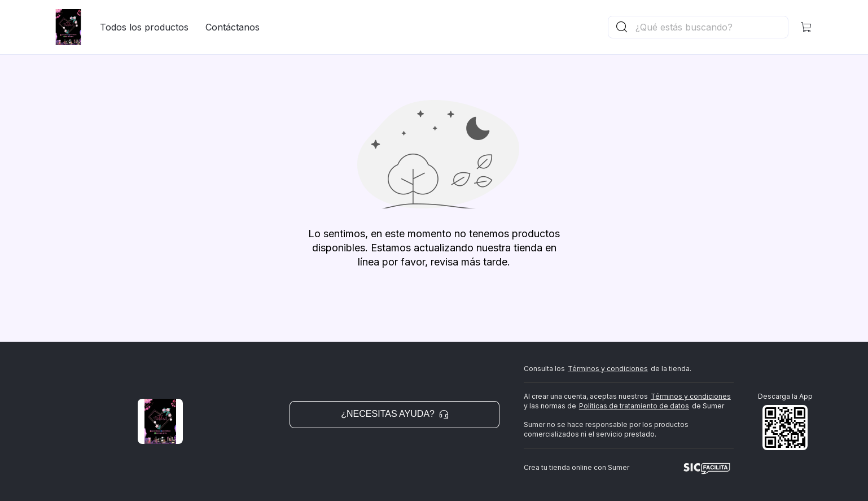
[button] (806, 27)
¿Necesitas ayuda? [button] (394, 414)
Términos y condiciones (608, 369)
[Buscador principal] (711, 27)
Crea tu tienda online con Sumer (577, 467)
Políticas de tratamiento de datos (634, 406)
